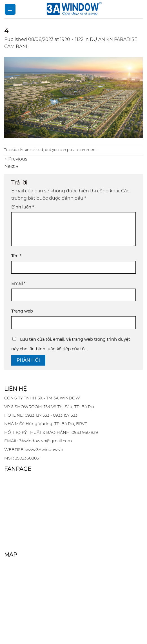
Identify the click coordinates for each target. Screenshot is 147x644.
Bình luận (23, 207)
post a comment (82, 150)
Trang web (22, 311)
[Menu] (10, 9)
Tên (16, 256)
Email (18, 283)
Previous (16, 159)
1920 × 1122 (72, 39)
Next (11, 166)
